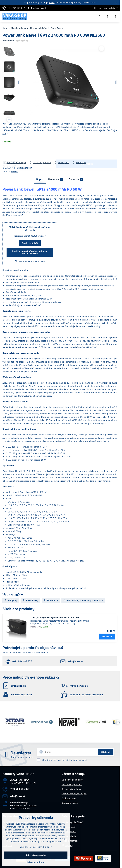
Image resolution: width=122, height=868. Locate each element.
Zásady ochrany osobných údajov (36, 847)
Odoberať (106, 752)
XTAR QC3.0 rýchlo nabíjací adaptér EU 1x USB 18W (55, 617)
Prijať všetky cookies (36, 855)
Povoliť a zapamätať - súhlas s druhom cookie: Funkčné (30, 252)
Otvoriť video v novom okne (30, 261)
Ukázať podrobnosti (36, 862)
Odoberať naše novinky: (22, 757)
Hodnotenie (8, 41)
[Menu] (116, 17)
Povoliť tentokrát (30, 243)
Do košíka (87, 152)
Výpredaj (50, 2)
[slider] (22, 41)
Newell (14, 171)
